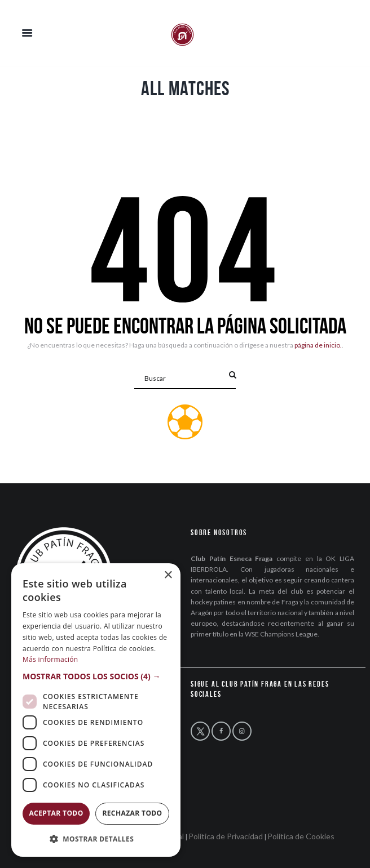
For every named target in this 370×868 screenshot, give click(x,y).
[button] (96, 676)
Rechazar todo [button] (132, 813)
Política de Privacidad (226, 836)
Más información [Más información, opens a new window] (50, 659)
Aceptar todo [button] (56, 813)
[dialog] (96, 710)
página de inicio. (318, 345)
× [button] (168, 575)
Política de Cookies (301, 836)
